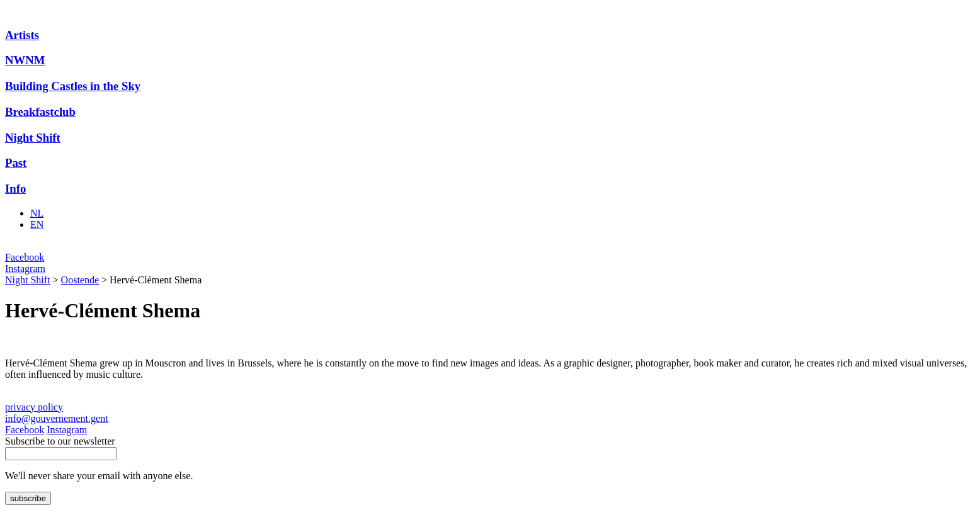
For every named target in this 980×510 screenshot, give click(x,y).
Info (15, 189)
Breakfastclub (40, 112)
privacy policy (34, 407)
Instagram (25, 269)
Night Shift (33, 138)
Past (16, 163)
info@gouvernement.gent (57, 418)
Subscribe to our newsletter (60, 441)
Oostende (80, 280)
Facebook (25, 257)
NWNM (25, 60)
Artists (22, 35)
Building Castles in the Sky (73, 86)
